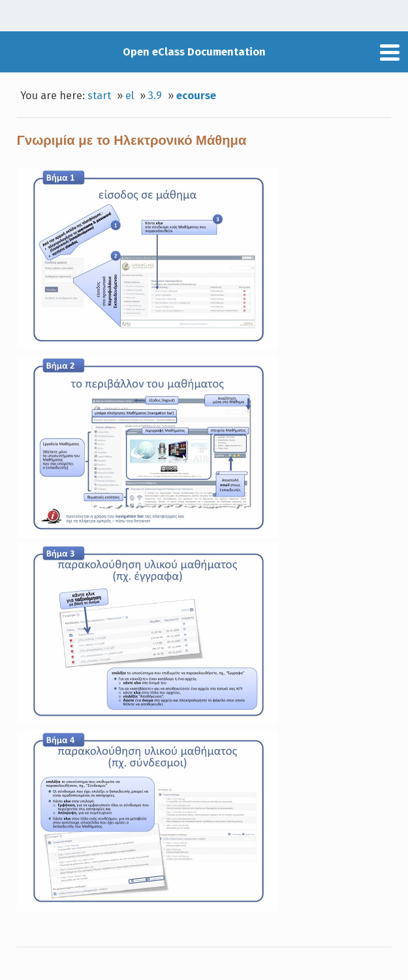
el (130, 96)
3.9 (155, 96)
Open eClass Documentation (194, 52)
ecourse (196, 96)
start (99, 96)
